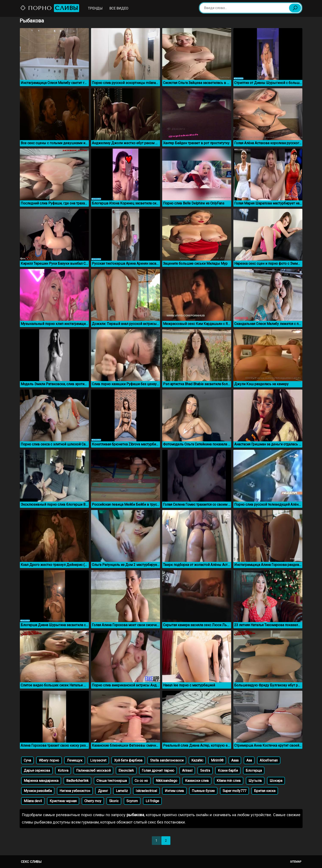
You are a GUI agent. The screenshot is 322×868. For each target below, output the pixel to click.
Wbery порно (49, 760)
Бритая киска (265, 791)
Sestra (205, 771)
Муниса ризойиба (38, 791)
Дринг (103, 791)
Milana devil (33, 801)
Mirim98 (217, 760)
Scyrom (132, 801)
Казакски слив (197, 781)
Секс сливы (31, 862)
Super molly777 (234, 791)
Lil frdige (152, 801)
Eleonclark (126, 771)
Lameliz (122, 791)
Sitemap (296, 862)
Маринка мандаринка (41, 781)
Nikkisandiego (166, 781)
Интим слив (174, 791)
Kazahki (197, 760)
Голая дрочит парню (158, 771)
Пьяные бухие (203, 791)
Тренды (95, 8)
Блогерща (254, 771)
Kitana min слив (229, 781)
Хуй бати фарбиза (128, 760)
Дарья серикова (37, 771)
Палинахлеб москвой (93, 771)
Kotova (63, 771)
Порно (50, 8)
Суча (27, 760)
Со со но (141, 781)
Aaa (249, 760)
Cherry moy (93, 801)
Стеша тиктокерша (112, 781)
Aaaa (235, 760)
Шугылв (255, 781)
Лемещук (75, 760)
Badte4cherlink (77, 781)
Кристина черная (63, 801)
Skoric (114, 801)
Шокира (276, 781)
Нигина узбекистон (75, 791)
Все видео (119, 8)
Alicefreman (269, 760)
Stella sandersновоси (167, 760)
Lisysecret (98, 760)
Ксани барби (228, 771)
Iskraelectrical (146, 791)
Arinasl (187, 771)
